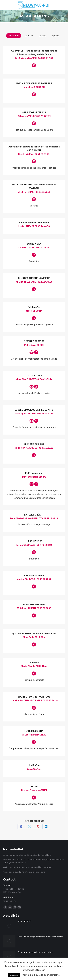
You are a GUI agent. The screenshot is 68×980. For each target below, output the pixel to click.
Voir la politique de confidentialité (41, 975)
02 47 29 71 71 (9, 901)
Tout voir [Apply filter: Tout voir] (14, 36)
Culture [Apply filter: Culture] (29, 36)
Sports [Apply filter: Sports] (56, 36)
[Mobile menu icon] (62, 5)
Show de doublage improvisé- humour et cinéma (40, 937)
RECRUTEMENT (25, 921)
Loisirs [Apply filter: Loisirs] (42, 36)
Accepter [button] (14, 975)
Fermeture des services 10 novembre (35, 952)
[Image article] (9, 926)
